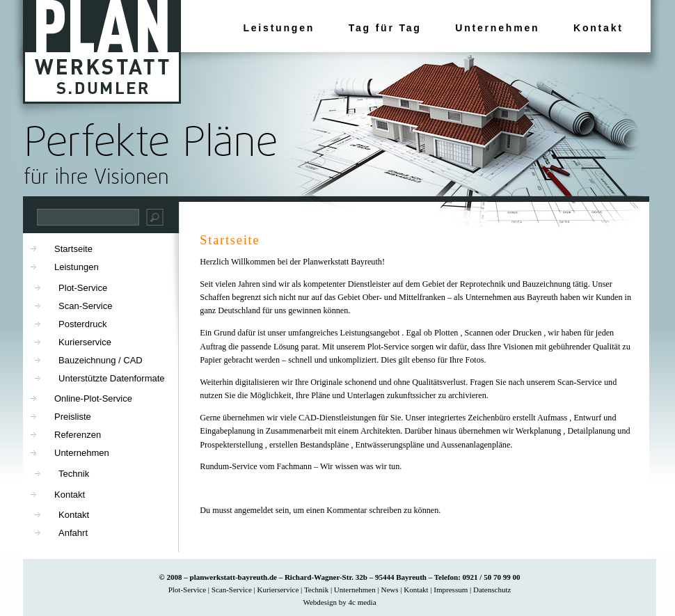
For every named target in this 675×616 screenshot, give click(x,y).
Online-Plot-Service (93, 398)
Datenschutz (492, 590)
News (389, 590)
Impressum (451, 590)
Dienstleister (370, 284)
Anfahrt (73, 533)
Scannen (479, 333)
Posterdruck (82, 324)
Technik (74, 474)
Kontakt (598, 28)
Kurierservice (85, 342)
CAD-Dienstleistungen (337, 418)
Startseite (230, 240)
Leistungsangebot (370, 333)
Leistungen (279, 28)
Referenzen (78, 435)
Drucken (527, 333)
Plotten (446, 333)
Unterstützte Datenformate (111, 378)
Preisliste (73, 417)
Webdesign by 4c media (339, 602)
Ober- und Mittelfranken (405, 297)
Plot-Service (388, 347)
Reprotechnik (483, 284)
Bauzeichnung (547, 284)
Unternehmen (497, 28)
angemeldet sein (262, 510)
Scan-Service (580, 382)
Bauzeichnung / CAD (101, 360)
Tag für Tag (385, 28)
